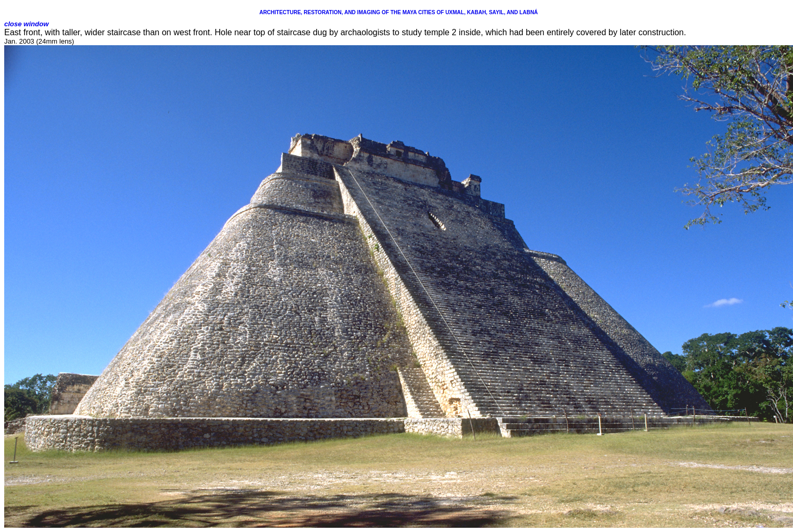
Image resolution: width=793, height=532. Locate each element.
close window (27, 24)
